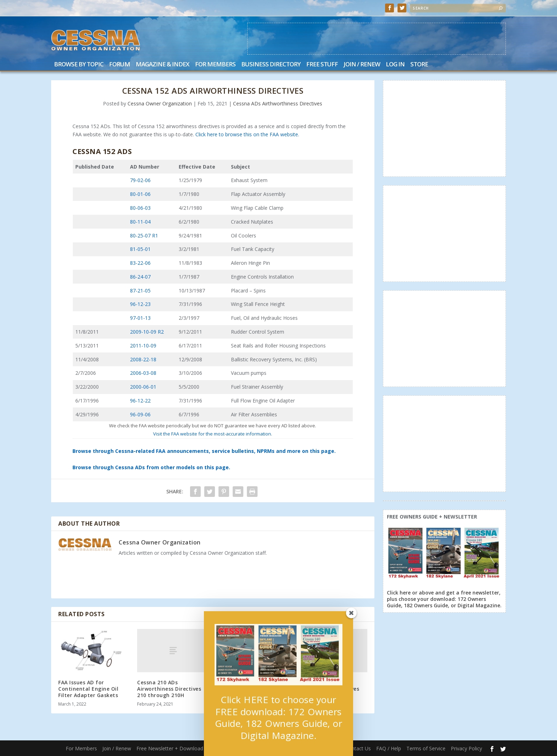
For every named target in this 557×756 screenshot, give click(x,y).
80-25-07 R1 (144, 235)
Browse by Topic (79, 65)
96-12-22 (140, 401)
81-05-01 (140, 249)
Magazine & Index (163, 65)
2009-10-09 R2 (147, 332)
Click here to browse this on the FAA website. (247, 134)
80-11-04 (140, 222)
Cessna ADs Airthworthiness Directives (278, 103)
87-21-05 (140, 291)
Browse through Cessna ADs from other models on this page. (151, 467)
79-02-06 (140, 180)
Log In (395, 65)
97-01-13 (140, 318)
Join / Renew (362, 65)
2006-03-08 (143, 373)
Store (419, 65)
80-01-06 (140, 194)
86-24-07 (140, 277)
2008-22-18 (143, 359)
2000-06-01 (143, 387)
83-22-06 (140, 263)
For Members (215, 65)
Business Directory (271, 65)
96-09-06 (140, 414)
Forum (120, 65)
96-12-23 (140, 304)
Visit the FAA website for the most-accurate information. (213, 434)
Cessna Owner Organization (160, 103)
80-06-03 (140, 208)
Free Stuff (322, 65)
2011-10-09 (143, 346)
